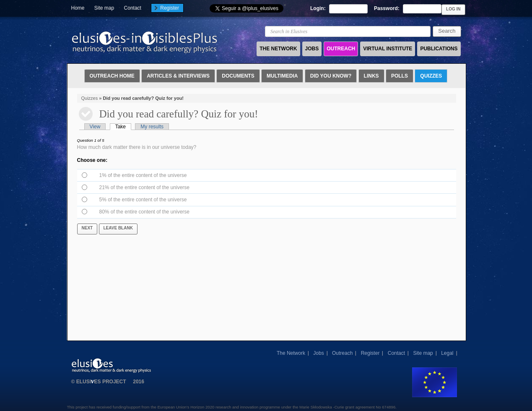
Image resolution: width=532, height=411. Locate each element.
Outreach (342, 353)
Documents (238, 76)
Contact (133, 8)
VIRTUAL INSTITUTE (388, 49)
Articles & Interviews (178, 76)
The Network (291, 353)
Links (371, 76)
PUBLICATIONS (439, 49)
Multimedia (282, 76)
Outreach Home (112, 76)
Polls (400, 76)
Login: (319, 8)
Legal (447, 353)
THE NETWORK (278, 49)
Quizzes (431, 76)
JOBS (312, 49)
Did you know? (331, 76)
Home (78, 8)
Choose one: (92, 160)
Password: (387, 8)
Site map (104, 8)
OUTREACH (341, 49)
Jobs (318, 353)
